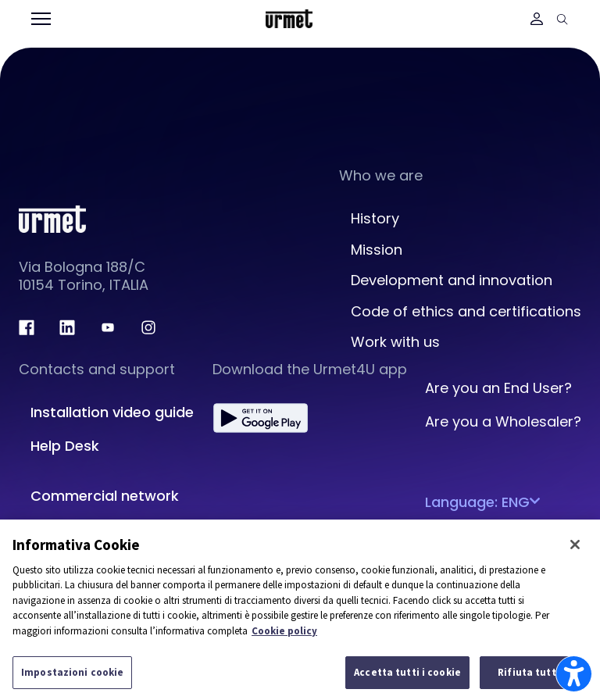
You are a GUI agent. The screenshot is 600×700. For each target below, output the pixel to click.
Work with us (395, 342)
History (375, 218)
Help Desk (65, 446)
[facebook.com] (27, 327)
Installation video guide (112, 412)
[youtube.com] (108, 327)
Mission (377, 250)
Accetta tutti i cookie (407, 672)
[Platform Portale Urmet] (289, 18)
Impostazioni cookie (72, 672)
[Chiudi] (575, 545)
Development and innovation (452, 280)
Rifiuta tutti (529, 672)
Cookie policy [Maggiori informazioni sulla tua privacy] (284, 631)
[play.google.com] (261, 418)
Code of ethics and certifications (466, 311)
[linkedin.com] (67, 327)
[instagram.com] (148, 327)
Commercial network (105, 496)
